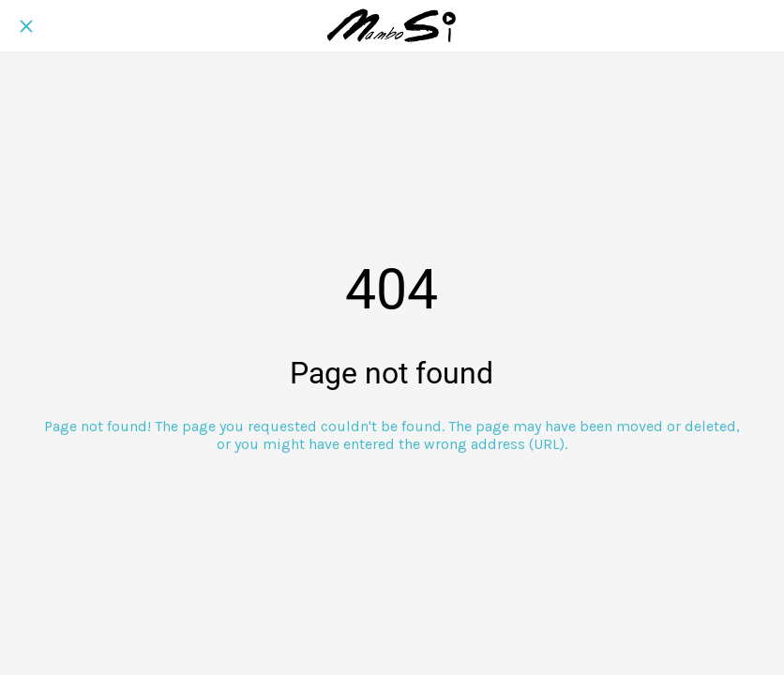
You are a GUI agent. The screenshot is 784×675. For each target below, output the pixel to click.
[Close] (26, 26)
